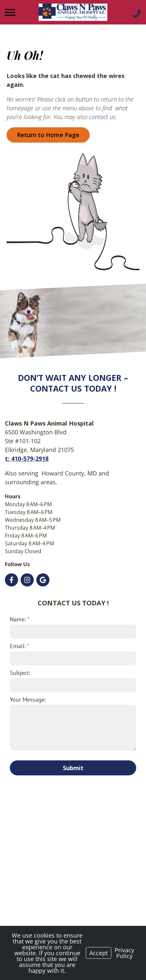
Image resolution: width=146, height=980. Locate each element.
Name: (20, 619)
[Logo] (73, 12)
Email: (19, 646)
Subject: (20, 673)
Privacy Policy (124, 953)
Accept (99, 953)
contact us (102, 117)
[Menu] (11, 13)
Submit (73, 768)
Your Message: (28, 700)
